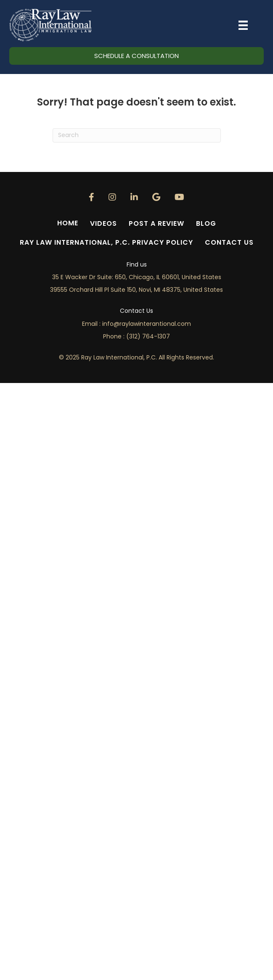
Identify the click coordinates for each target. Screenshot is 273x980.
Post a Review (156, 223)
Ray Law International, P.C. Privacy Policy (106, 242)
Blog (206, 223)
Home (68, 223)
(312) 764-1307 (148, 336)
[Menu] (243, 25)
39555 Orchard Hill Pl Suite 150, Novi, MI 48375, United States (136, 290)
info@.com (147, 324)
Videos (103, 223)
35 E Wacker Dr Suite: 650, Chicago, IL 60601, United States (137, 277)
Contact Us (229, 242)
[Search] (137, 135)
